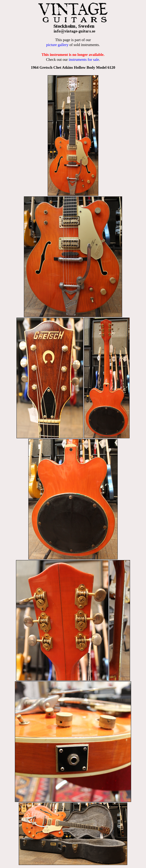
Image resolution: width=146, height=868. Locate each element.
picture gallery (57, 45)
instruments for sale (84, 59)
